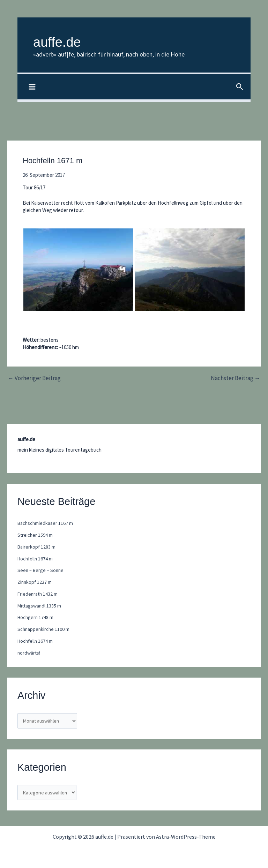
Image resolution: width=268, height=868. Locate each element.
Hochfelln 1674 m (36, 559)
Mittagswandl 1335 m (40, 606)
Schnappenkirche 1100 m (44, 630)
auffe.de (66, 41)
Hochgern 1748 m (36, 618)
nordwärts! (29, 653)
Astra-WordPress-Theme (186, 837)
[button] (240, 88)
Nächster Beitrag (236, 379)
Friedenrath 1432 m (38, 594)
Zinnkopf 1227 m (35, 583)
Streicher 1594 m (35, 535)
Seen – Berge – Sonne (41, 571)
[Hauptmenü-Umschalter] (32, 88)
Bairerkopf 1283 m (37, 547)
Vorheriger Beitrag (34, 379)
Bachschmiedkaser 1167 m (46, 524)
